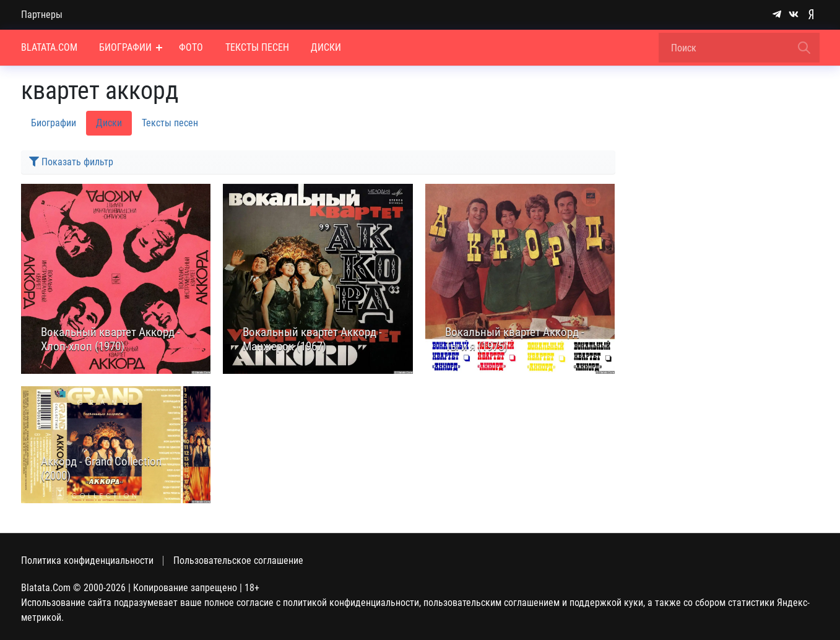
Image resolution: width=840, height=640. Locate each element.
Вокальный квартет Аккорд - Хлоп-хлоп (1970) (110, 339)
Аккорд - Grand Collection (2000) (101, 469)
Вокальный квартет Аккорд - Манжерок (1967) (312, 339)
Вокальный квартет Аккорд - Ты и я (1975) (515, 339)
